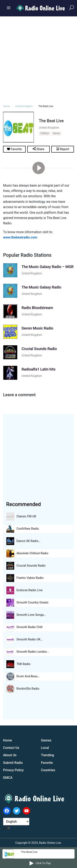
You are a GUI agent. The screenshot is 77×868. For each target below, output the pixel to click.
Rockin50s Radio (28, 689)
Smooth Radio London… (33, 652)
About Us (10, 755)
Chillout (45, 133)
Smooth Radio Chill (29, 627)
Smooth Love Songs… (31, 615)
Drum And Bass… (28, 676)
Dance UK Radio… (28, 541)
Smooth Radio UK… (29, 639)
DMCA (8, 778)
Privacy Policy (13, 770)
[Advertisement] (38, 60)
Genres (46, 740)
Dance (56, 133)
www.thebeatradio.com (20, 237)
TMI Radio (23, 664)
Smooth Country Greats (32, 602)
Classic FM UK (26, 516)
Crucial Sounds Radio (31, 566)
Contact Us (11, 748)
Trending (48, 755)
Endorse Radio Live (29, 590)
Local (45, 748)
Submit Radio (13, 763)
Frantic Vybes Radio (30, 578)
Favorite (47, 763)
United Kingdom (24, 106)
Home (6, 106)
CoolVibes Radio (28, 529)
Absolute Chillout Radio (32, 553)
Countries (48, 770)
